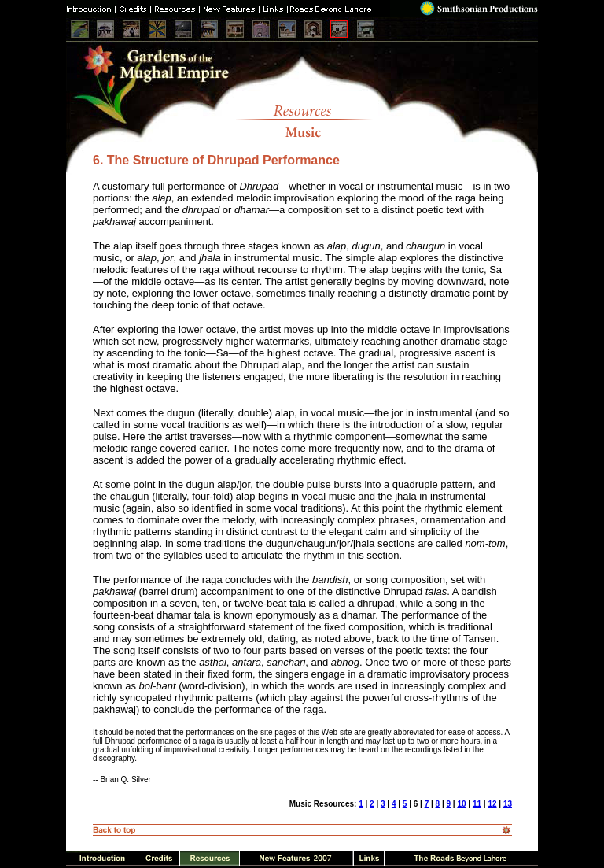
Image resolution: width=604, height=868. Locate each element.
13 (508, 804)
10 (461, 804)
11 (477, 804)
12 (492, 804)
